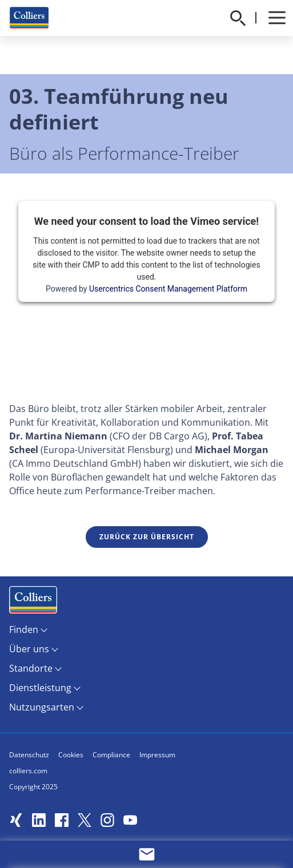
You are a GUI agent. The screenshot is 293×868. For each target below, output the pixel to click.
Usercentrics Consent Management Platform (168, 289)
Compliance (111, 755)
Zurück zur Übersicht (147, 537)
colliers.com (28, 771)
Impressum (157, 755)
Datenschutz (29, 755)
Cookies (71, 755)
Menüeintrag (33, 602)
